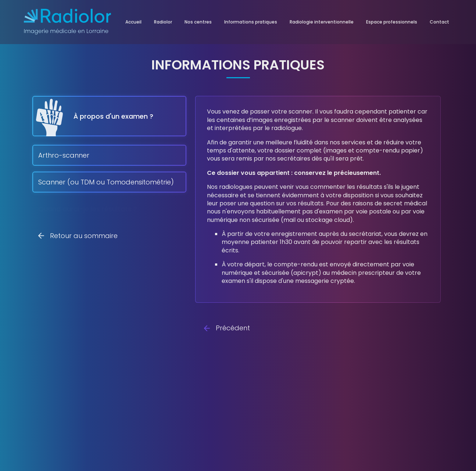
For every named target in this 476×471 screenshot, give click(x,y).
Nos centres (198, 22)
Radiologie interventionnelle (322, 22)
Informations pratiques (251, 22)
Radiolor (163, 22)
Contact (439, 22)
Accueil (133, 22)
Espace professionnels (392, 22)
